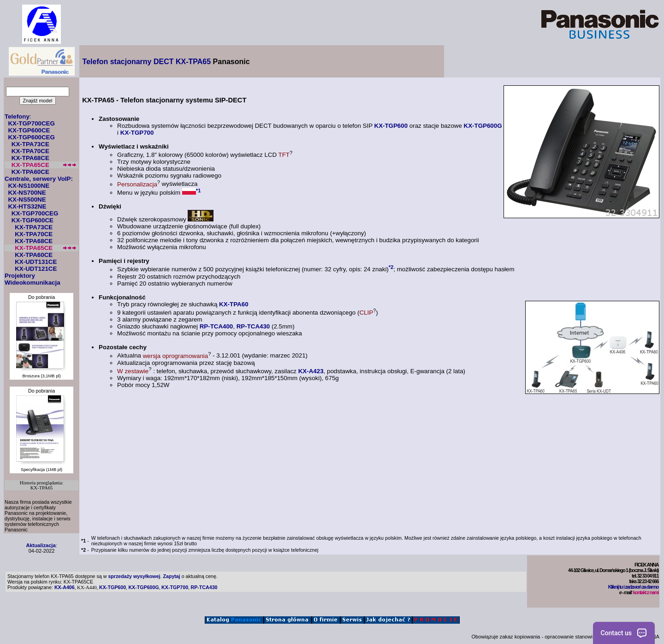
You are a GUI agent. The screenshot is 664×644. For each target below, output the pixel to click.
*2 (391, 267)
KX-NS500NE (27, 200)
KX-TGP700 (137, 133)
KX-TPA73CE (30, 144)
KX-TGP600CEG (31, 137)
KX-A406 (65, 587)
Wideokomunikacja (33, 283)
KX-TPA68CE (30, 158)
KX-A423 (311, 371)
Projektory (20, 276)
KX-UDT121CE (36, 269)
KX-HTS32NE (27, 206)
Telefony (17, 116)
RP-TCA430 (253, 326)
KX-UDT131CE (36, 262)
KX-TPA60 (234, 304)
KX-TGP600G (483, 126)
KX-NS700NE (27, 193)
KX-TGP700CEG (31, 123)
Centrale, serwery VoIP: (39, 179)
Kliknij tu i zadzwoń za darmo (633, 587)
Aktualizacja (41, 545)
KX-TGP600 (391, 126)
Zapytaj (171, 576)
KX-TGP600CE (29, 130)
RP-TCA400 (216, 326)
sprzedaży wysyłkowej (134, 576)
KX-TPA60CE (30, 172)
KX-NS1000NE (29, 186)
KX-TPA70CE (30, 151)
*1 (199, 191)
